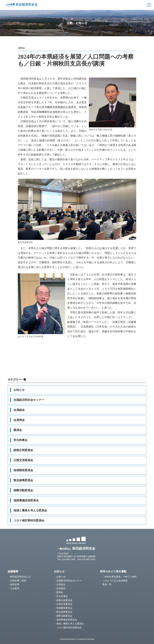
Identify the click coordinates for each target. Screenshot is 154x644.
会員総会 (19, 410)
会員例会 (19, 420)
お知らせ (19, 390)
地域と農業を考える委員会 (30, 510)
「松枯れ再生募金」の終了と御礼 (120, 577)
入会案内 (15, 588)
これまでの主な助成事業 (115, 581)
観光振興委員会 (23, 480)
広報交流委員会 (23, 460)
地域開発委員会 (23, 470)
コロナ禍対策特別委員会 (29, 521)
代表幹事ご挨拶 (18, 581)
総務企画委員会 (23, 450)
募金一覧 (107, 584)
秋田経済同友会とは (20, 577)
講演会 (18, 430)
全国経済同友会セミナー (29, 400)
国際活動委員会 (23, 490)
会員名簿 (15, 584)
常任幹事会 (20, 440)
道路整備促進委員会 (26, 500)
